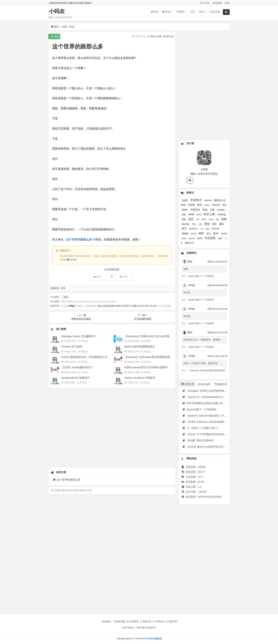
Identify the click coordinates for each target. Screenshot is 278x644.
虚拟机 (185, 210)
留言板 (215, 12)
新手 (184, 229)
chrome (215, 229)
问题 (213, 210)
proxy (199, 215)
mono (224, 233)
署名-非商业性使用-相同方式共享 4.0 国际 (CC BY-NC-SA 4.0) (127, 306)
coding (222, 214)
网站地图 (119, 621)
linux (204, 219)
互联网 (181, 12)
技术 (216, 233)
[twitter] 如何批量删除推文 (140, 346)
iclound (216, 205)
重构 (184, 219)
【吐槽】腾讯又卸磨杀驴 (198, 440)
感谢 (186, 269)
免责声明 (171, 621)
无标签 (185, 200)
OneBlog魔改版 (154, 638)
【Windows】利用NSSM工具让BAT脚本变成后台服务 (156, 336)
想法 (66, 297)
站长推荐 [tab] (204, 384)
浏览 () (156, 36)
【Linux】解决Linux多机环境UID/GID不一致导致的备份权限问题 (220, 447)
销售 (202, 233)
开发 (203, 12)
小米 (200, 224)
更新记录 (145, 621)
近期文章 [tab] (188, 384)
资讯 (200, 205)
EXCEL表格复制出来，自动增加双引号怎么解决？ (91, 357)
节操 (194, 224)
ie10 (198, 219)
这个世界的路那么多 (67, 480)
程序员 (194, 234)
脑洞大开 (189, 243)
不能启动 (196, 210)
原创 (55, 36)
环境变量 (210, 238)
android (208, 200)
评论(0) (83, 341)
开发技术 (196, 200)
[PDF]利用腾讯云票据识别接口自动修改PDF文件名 (212, 403)
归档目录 (158, 621)
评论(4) (83, 352)
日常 (193, 12)
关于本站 (205, 3)
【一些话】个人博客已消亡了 (200, 428)
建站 (222, 224)
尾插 (207, 224)
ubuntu (186, 224)
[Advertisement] (112, 428)
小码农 (57, 12)
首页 (155, 12)
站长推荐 (132, 621)
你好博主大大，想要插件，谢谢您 (202, 340)
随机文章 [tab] (221, 384)
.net (202, 229)
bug (205, 209)
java (200, 238)
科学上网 (210, 214)
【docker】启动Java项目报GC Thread (205, 416)
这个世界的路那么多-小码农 (84, 239)
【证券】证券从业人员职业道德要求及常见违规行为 (213, 422)
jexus (184, 238)
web (208, 229)
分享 (124, 277)
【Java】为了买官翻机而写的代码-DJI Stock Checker (214, 434)
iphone (207, 205)
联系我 (72, 260)
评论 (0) (168, 36)
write (191, 214)
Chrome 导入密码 (72, 346)
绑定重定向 (194, 229)
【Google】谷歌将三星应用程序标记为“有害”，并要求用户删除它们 (221, 391)
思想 (220, 238)
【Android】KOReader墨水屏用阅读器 (147, 357)
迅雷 (191, 219)
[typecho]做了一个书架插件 (201, 276)
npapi (185, 233)
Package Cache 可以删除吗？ (79, 336)
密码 (224, 205)
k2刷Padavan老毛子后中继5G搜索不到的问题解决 (154, 367)
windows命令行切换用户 (76, 378)
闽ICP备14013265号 (146, 628)
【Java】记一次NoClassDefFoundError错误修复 (211, 397)
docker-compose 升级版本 (140, 378)
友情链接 (217, 3)
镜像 (224, 219)
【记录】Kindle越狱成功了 (77, 367)
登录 (227, 3)
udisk (211, 219)
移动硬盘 (221, 210)
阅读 (167, 12)
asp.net (192, 238)
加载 (184, 215)
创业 (209, 234)
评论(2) (146, 352)
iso (218, 219)
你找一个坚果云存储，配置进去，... (203, 363)
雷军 (215, 224)
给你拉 (187, 292)
